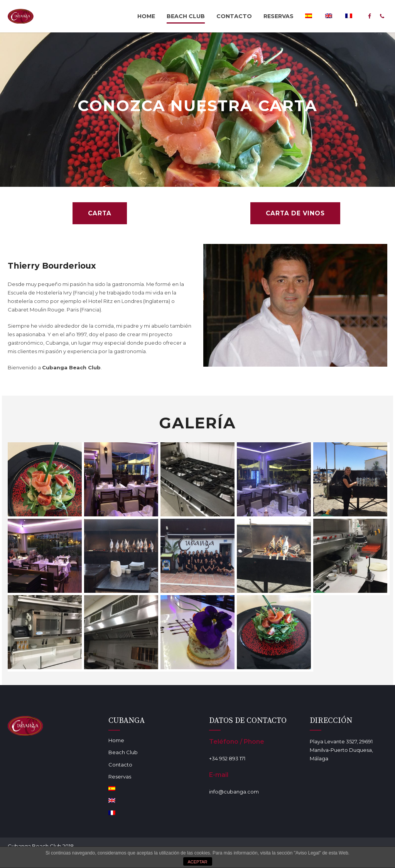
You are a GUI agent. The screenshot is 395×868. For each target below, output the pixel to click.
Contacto (234, 16)
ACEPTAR (197, 862)
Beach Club (186, 16)
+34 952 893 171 (227, 759)
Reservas (279, 16)
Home (146, 16)
